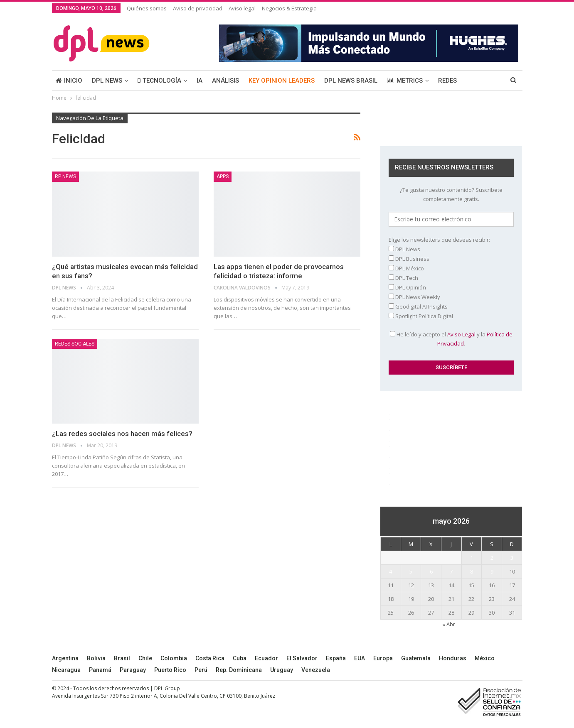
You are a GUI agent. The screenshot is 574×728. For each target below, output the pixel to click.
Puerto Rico (170, 670)
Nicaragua (66, 670)
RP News (65, 176)
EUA (360, 658)
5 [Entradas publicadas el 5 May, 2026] (411, 571)
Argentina (65, 658)
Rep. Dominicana (239, 670)
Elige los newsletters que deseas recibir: (439, 240)
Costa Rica (210, 658)
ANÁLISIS (225, 81)
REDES (447, 81)
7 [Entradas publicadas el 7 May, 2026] (451, 571)
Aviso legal (242, 8)
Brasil (122, 658)
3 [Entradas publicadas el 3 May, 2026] (512, 558)
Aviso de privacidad (198, 8)
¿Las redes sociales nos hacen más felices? (122, 434)
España (336, 658)
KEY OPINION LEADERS (282, 81)
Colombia (174, 658)
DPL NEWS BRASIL (351, 81)
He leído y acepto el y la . (451, 339)
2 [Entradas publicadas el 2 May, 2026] (492, 558)
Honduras (453, 658)
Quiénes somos (147, 8)
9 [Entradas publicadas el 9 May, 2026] (492, 571)
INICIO (69, 81)
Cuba (240, 658)
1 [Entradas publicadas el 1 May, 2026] (472, 558)
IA (200, 81)
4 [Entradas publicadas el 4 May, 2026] (390, 571)
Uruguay (282, 670)
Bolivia (96, 658)
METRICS (405, 81)
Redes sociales (75, 344)
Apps (223, 176)
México (485, 658)
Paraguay (133, 670)
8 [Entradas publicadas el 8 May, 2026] (472, 571)
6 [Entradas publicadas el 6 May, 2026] (431, 571)
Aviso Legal (461, 334)
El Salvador (302, 658)
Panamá (100, 670)
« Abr (449, 624)
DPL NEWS (107, 81)
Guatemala (416, 658)
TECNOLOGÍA (159, 81)
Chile (145, 658)
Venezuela (316, 670)
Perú (201, 670)
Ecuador (266, 658)
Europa (383, 658)
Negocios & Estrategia (289, 8)
